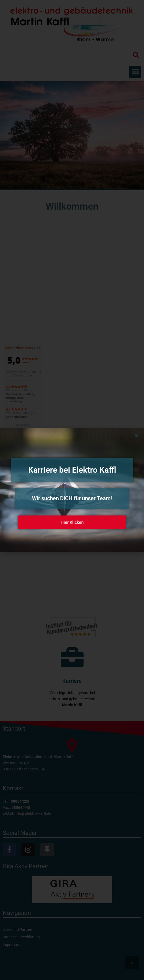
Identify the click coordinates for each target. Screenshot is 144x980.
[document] (72, 490)
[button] (137, 436)
